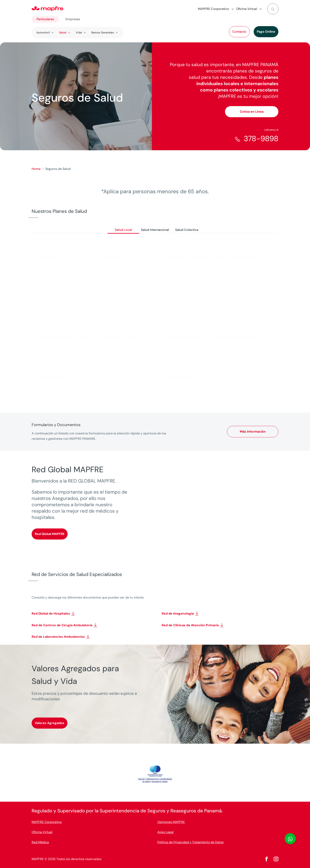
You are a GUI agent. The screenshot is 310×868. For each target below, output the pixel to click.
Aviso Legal (165, 832)
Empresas (73, 19)
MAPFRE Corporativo (47, 822)
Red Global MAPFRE (50, 534)
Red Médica (40, 842)
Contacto (239, 32)
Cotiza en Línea (252, 112)
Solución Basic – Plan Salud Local (211, 337)
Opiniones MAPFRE (171, 822)
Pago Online (266, 32)
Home (36, 169)
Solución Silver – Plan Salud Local (84, 256)
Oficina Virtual (42, 832)
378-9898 (261, 139)
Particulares (45, 19)
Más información (54, 306)
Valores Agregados (50, 723)
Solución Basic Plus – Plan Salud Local (90, 337)
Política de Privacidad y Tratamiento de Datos (190, 842)
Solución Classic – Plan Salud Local (214, 256)
